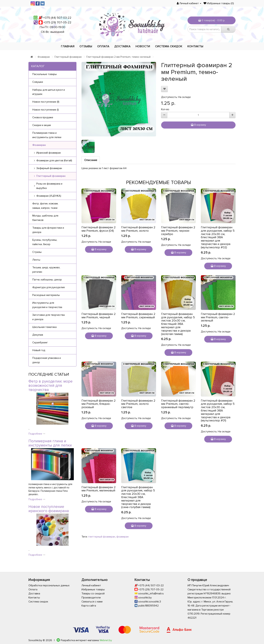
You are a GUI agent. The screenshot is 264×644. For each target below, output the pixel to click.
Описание (91, 160)
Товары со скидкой (93, 594)
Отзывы (86, 46)
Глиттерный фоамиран (68, 57)
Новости (143, 46)
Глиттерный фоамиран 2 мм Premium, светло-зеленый (218, 317)
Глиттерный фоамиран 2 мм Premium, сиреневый (138, 316)
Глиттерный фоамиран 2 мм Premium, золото (138, 229)
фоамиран (122, 537)
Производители (91, 598)
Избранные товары (93, 589)
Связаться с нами (92, 602)
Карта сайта (89, 606)
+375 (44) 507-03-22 (57, 18)
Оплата (103, 46)
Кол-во (165, 109)
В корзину (198, 125)
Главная (68, 46)
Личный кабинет (91, 585)
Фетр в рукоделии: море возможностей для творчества (51, 386)
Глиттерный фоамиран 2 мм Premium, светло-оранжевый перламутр (178, 404)
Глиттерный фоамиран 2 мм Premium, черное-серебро (178, 231)
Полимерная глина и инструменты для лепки (50, 443)
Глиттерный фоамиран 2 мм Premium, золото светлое (138, 404)
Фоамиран (44, 57)
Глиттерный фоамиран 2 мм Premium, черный (99, 316)
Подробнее (37, 434)
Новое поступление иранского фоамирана (49, 509)
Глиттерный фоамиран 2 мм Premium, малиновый (99, 489)
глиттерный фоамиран (102, 537)
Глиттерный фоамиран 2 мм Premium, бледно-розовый (99, 404)
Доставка (122, 46)
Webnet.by (106, 640)
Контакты (195, 46)
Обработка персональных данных (49, 585)
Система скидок (169, 46)
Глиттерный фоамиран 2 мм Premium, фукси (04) (99, 229)
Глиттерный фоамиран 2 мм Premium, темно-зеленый (118, 57)
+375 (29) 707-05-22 (57, 22)
